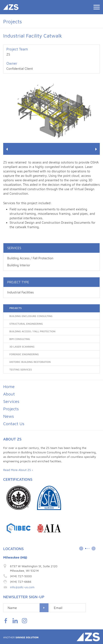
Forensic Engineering (24, 354)
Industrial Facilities (21, 292)
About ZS (12, 439)
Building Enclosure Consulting (31, 316)
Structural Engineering (26, 324)
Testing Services (21, 369)
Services (11, 401)
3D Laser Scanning (22, 347)
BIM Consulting (20, 339)
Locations (13, 549)
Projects (16, 308)
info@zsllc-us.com (22, 587)
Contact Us (14, 424)
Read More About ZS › (18, 470)
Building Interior (19, 265)
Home (9, 386)
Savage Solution (21, 637)
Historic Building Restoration (30, 362)
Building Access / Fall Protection (30, 258)
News (9, 416)
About (9, 394)
